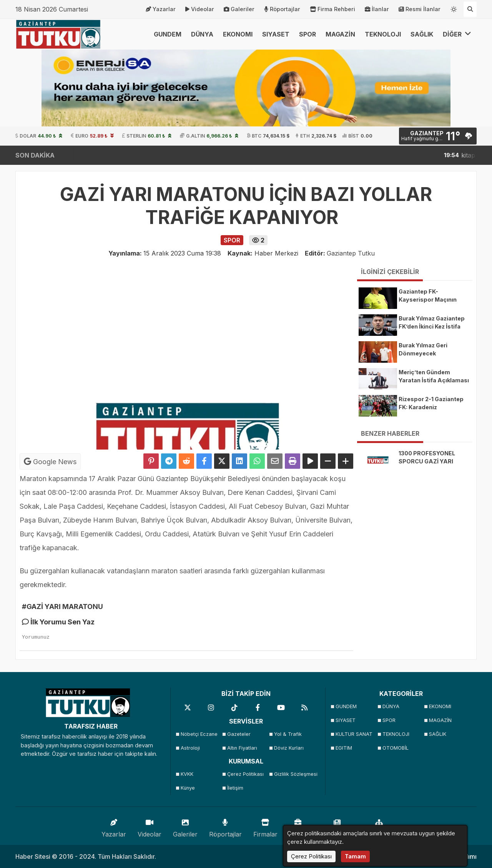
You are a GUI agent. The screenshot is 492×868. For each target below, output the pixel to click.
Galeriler (239, 9)
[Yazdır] (293, 461)
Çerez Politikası (245, 774)
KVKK (187, 774)
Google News (50, 461)
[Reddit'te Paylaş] (186, 461)
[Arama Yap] (470, 9)
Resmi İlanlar (420, 9)
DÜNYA (202, 34)
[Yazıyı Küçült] (328, 461)
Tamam (355, 856)
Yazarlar (161, 9)
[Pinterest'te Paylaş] (151, 461)
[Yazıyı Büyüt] (346, 461)
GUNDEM (168, 34)
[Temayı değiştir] (454, 8)
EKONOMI (238, 34)
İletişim (235, 788)
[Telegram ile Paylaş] (169, 461)
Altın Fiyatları (242, 748)
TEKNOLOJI (383, 34)
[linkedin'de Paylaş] (239, 461)
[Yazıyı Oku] (310, 461)
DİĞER (457, 34)
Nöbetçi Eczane (199, 734)
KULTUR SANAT (354, 734)
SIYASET (276, 34)
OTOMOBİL (396, 748)
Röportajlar (282, 9)
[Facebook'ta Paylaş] (204, 461)
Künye (188, 788)
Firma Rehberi (332, 9)
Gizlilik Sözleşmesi (295, 774)
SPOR (307, 34)
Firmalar (265, 826)
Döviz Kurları (289, 748)
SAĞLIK (422, 34)
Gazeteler (239, 734)
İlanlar (377, 9)
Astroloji (190, 748)
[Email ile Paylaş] (275, 461)
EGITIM (344, 748)
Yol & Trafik (288, 734)
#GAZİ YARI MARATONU (62, 607)
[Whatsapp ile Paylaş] (257, 461)
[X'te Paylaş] (222, 461)
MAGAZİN (340, 34)
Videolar (200, 9)
